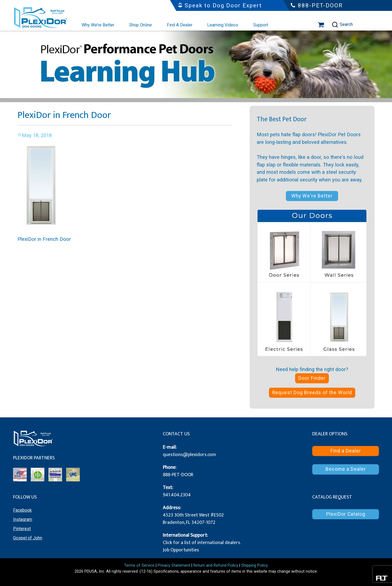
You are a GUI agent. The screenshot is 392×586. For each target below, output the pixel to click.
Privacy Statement (174, 565)
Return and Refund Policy (216, 565)
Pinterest (22, 529)
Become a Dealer (346, 469)
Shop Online (140, 25)
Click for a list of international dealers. (202, 543)
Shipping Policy (255, 565)
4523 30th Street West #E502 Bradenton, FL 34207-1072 (193, 519)
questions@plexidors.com (189, 455)
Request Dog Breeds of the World (312, 393)
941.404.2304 (177, 495)
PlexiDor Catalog (346, 514)
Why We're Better (312, 196)
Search (342, 25)
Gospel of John (28, 538)
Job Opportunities (181, 550)
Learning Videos (223, 25)
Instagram (23, 519)
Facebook (22, 510)
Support (261, 25)
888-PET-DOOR (178, 475)
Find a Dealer (346, 451)
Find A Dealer (180, 25)
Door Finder (312, 378)
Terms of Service (139, 565)
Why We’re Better (98, 25)
